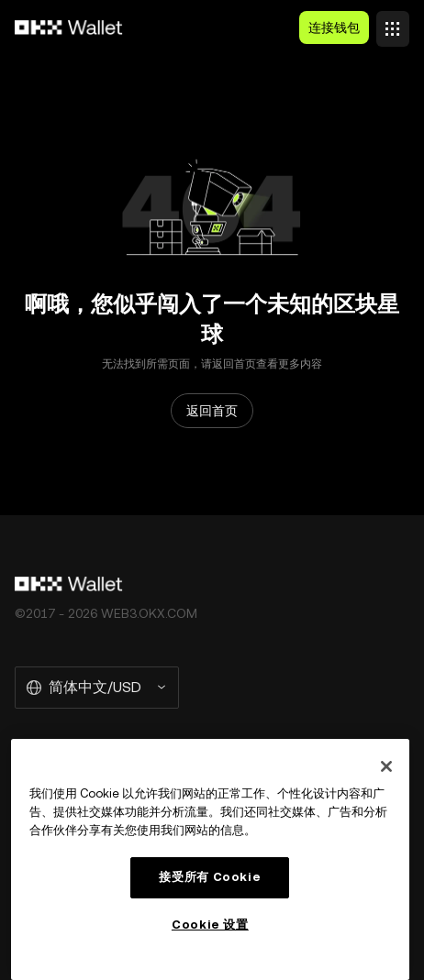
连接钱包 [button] (334, 28)
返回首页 (212, 411)
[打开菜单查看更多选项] (393, 23)
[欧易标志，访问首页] (69, 28)
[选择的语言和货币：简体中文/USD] (97, 688)
